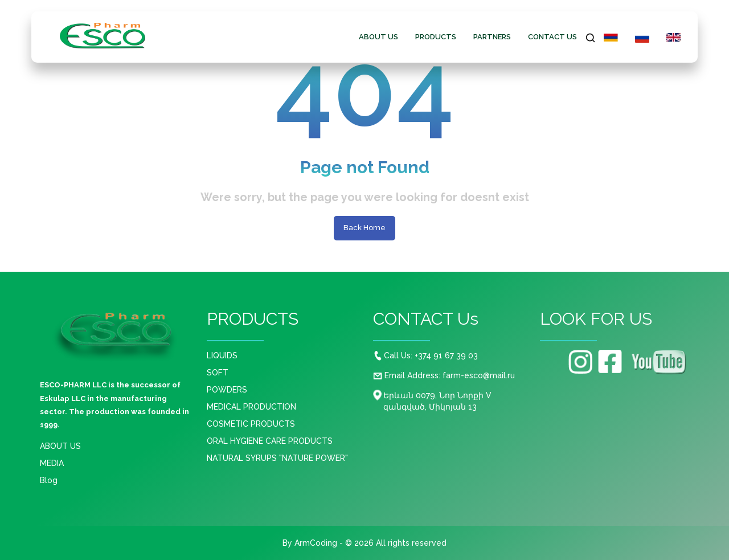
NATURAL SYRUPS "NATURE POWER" (277, 458)
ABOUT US (378, 37)
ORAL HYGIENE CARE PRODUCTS (270, 441)
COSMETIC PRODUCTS (251, 424)
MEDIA (52, 463)
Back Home (364, 228)
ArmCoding (316, 543)
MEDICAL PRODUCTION (251, 407)
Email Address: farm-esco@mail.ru (444, 375)
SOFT (218, 373)
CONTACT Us (552, 37)
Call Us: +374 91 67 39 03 (426, 355)
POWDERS (227, 390)
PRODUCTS (436, 37)
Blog (49, 480)
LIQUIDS (222, 355)
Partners (492, 37)
